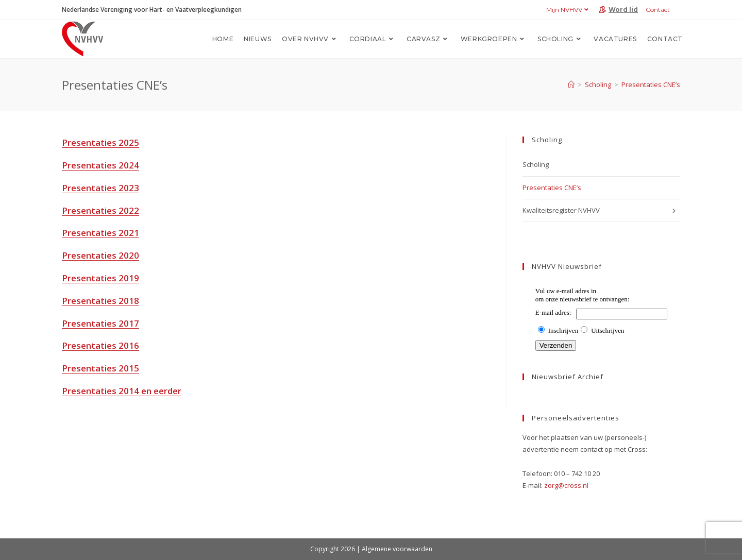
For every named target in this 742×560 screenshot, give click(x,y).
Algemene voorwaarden (397, 549)
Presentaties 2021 (100, 233)
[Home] (571, 84)
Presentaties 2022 (100, 210)
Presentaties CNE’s (651, 84)
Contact (658, 10)
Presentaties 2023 (100, 188)
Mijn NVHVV (569, 10)
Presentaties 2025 (100, 142)
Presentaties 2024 (100, 165)
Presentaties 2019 (100, 278)
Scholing (536, 164)
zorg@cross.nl (566, 485)
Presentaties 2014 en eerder (122, 391)
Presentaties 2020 (100, 255)
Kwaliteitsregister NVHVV (601, 211)
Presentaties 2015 (100, 368)
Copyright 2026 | (336, 549)
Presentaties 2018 (100, 301)
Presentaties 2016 (100, 345)
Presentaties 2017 (100, 323)
